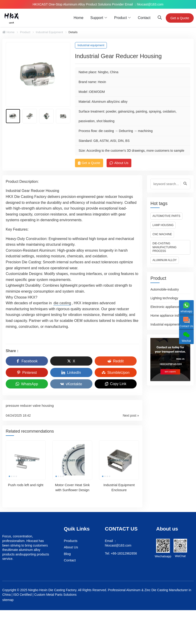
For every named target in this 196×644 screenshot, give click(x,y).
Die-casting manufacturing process (164, 247)
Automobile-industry (165, 289)
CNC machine (162, 234)
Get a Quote (180, 18)
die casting (62, 303)
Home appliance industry (168, 315)
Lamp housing (163, 225)
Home (79, 18)
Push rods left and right (26, 485)
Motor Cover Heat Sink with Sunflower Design (72, 487)
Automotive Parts (166, 216)
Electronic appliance (165, 307)
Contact (144, 18)
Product (120, 18)
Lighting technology (164, 298)
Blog (67, 554)
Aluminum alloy (164, 260)
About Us (119, 163)
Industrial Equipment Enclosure (119, 487)
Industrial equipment (49, 32)
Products (71, 541)
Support (97, 18)
